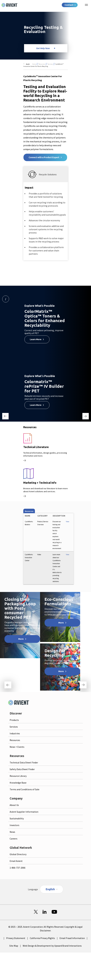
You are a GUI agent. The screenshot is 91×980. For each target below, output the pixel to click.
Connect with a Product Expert (44, 157)
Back (28, 64)
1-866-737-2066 (18, 868)
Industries (15, 733)
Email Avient (16, 861)
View (68, 522)
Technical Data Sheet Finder (24, 762)
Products (14, 720)
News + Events (17, 747)
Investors (14, 825)
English (50, 889)
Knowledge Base (18, 783)
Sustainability (17, 818)
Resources (42, 64)
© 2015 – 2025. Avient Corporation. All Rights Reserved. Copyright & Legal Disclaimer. (45, 929)
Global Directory (18, 854)
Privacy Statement (16, 938)
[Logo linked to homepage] (10, 5)
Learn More (36, 339)
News (12, 832)
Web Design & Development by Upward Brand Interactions (52, 946)
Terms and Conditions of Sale (24, 789)
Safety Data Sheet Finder (22, 769)
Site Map (14, 946)
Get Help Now (43, 48)
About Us (14, 805)
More (21, 639)
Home (34, 64)
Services (50, 64)
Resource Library (18, 776)
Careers (14, 839)
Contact (69, 5)
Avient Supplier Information (24, 812)
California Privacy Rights (42, 938)
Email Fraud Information (72, 938)
